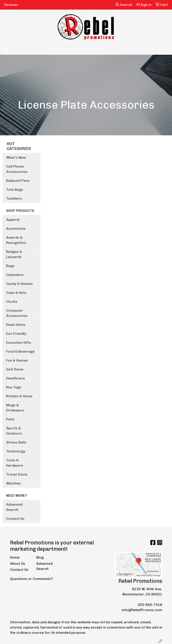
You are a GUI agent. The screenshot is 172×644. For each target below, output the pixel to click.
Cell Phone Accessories (17, 169)
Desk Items (16, 325)
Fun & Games (17, 360)
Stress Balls (16, 442)
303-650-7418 (150, 605)
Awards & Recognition (16, 240)
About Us (18, 563)
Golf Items (15, 369)
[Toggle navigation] (7, 50)
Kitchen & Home (19, 396)
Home (15, 557)
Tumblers (14, 198)
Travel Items (17, 474)
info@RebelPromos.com (142, 610)
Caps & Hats (16, 293)
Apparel (13, 220)
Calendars (15, 275)
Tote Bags (15, 189)
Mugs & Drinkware (15, 408)
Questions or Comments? (31, 579)
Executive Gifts (19, 342)
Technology (16, 451)
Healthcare (16, 378)
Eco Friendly (16, 334)
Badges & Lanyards (14, 254)
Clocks (12, 302)
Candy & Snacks (19, 284)
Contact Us (15, 519)
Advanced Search (14, 507)
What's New (16, 157)
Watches (14, 483)
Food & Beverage (21, 351)
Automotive (16, 229)
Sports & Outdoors (14, 431)
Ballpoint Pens (18, 181)
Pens (10, 419)
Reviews (11, 5)
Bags (10, 266)
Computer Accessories (17, 313)
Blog (40, 557)
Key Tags (14, 387)
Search (124, 5)
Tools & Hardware (15, 463)
